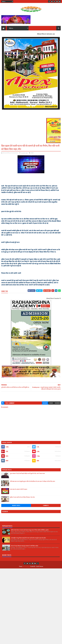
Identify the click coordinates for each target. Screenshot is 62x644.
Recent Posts (16, 505)
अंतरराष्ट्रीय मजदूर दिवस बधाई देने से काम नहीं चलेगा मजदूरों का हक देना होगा (28, 538)
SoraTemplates (26, 566)
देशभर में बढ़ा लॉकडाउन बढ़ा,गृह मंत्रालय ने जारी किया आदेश (25, 546)
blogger (45, 403)
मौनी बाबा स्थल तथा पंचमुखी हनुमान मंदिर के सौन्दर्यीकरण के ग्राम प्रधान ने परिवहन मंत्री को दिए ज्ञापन (33, 481)
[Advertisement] (31, 395)
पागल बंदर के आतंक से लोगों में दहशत (19, 489)
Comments (46, 505)
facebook (57, 403)
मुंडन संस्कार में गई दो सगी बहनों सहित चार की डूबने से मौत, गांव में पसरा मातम (27, 473)
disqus (51, 403)
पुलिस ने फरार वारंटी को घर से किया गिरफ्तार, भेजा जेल (22, 497)
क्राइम (32, 153)
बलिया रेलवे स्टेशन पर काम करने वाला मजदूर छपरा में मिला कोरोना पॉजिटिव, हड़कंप (30, 530)
